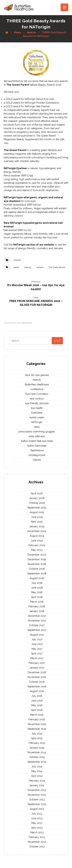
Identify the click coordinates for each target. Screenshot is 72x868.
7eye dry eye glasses (37, 375)
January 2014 (37, 785)
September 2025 (37, 508)
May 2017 (37, 649)
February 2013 (37, 837)
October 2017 (37, 625)
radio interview (37, 436)
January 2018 (37, 611)
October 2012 (37, 847)
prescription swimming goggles (37, 432)
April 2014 (37, 776)
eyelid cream (37, 417)
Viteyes (37, 460)
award (16, 267)
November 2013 (37, 795)
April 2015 (37, 738)
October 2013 (37, 799)
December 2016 (37, 672)
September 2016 (37, 686)
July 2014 (37, 767)
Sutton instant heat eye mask (37, 441)
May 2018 (37, 592)
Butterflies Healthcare (37, 384)
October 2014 (37, 757)
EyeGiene (37, 413)
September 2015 (37, 729)
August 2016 (37, 691)
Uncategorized (37, 455)
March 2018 (37, 602)
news (37, 427)
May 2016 (37, 705)
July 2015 (37, 734)
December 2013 (37, 790)
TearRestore (37, 450)
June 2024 (37, 541)
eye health (37, 408)
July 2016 (37, 696)
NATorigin (37, 422)
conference (37, 389)
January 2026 (37, 498)
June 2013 (37, 818)
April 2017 (37, 654)
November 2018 (37, 564)
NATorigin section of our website (34, 245)
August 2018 (37, 578)
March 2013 (37, 832)
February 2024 (37, 545)
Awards (17, 260)
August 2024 (37, 536)
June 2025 (37, 517)
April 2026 (37, 493)
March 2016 (37, 715)
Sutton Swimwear (37, 446)
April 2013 (37, 828)
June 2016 (37, 701)
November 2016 (37, 677)
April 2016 (37, 710)
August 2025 (37, 512)
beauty (28, 267)
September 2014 (37, 762)
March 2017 (37, 658)
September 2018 (37, 573)
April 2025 (37, 522)
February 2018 (37, 606)
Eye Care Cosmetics (37, 394)
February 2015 (37, 743)
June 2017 (37, 644)
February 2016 (37, 719)
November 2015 (37, 724)
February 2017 (37, 663)
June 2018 (37, 588)
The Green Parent (18, 85)
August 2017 (37, 635)
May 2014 (37, 771)
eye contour (37, 399)
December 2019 (37, 559)
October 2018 (37, 569)
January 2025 (37, 526)
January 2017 (37, 668)
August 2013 (37, 809)
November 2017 (37, 621)
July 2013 (37, 814)
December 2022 (37, 555)
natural (40, 267)
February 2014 (37, 781)
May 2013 (37, 823)
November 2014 (37, 752)
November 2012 (37, 842)
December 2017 (37, 616)
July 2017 (37, 639)
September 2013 (37, 804)
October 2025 (37, 503)
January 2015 (37, 748)
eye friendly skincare (37, 403)
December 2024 (37, 531)
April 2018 (37, 597)
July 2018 (37, 583)
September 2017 (37, 630)
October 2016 (37, 682)
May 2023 (37, 550)
